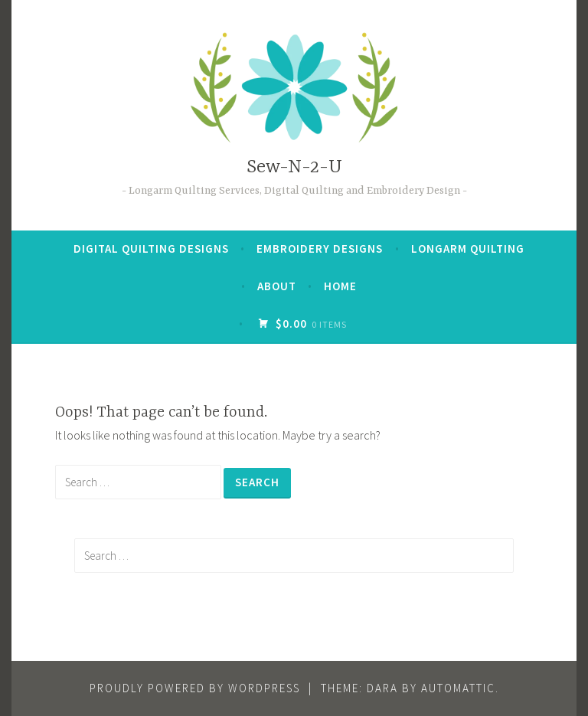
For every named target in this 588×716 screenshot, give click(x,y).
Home (340, 286)
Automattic (458, 688)
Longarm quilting (468, 248)
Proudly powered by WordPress (195, 688)
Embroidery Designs (320, 248)
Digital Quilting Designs (151, 248)
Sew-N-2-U (294, 167)
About (277, 286)
